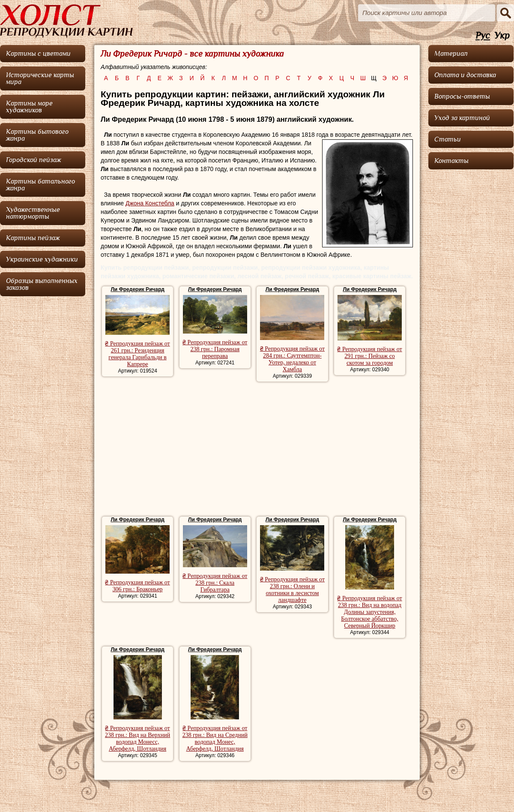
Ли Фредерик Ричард (137, 289)
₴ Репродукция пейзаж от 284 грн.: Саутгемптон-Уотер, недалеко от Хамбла (292, 359)
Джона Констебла (150, 203)
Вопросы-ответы (462, 96)
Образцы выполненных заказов (42, 284)
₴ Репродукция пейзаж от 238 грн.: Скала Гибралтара (215, 583)
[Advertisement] (257, 450)
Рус (483, 36)
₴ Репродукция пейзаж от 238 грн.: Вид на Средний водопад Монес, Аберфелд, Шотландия (215, 738)
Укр (502, 36)
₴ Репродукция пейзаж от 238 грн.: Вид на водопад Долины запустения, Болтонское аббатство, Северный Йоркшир (369, 612)
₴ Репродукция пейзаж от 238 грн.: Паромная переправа (215, 349)
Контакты (451, 161)
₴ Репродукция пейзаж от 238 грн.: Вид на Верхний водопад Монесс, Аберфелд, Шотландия (137, 738)
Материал (451, 54)
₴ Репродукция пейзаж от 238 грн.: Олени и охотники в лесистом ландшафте (292, 590)
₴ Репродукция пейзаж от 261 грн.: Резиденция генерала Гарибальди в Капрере (137, 354)
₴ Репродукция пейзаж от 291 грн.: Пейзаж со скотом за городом (369, 356)
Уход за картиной (462, 118)
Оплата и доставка (465, 75)
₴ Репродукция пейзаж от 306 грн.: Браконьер (137, 586)
